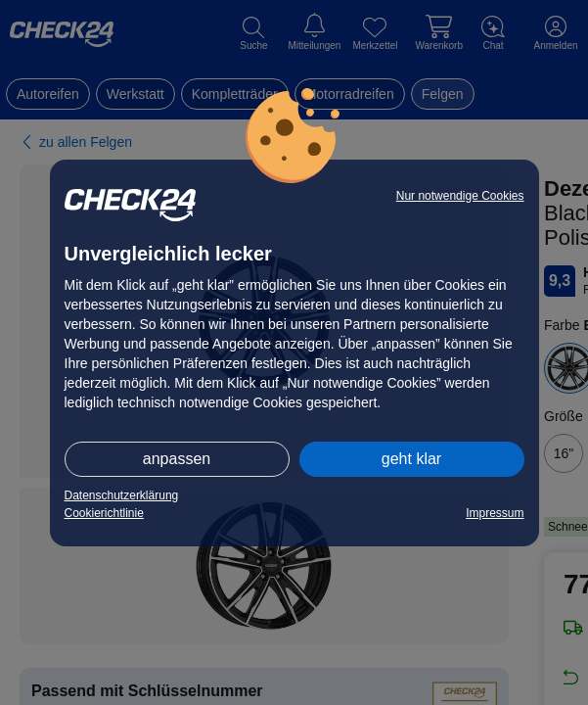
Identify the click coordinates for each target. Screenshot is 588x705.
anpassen (177, 459)
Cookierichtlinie (104, 513)
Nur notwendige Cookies (460, 196)
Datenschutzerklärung (122, 495)
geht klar (411, 459)
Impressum (495, 513)
